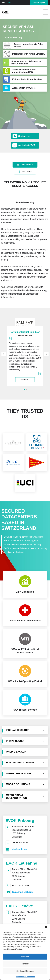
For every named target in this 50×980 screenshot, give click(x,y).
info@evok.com (19, 849)
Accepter (25, 956)
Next (46, 354)
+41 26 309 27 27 (20, 843)
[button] (46, 927)
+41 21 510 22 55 (20, 885)
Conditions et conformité (26, 977)
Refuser (25, 964)
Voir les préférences (25, 971)
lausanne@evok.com (23, 892)
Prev (4, 354)
